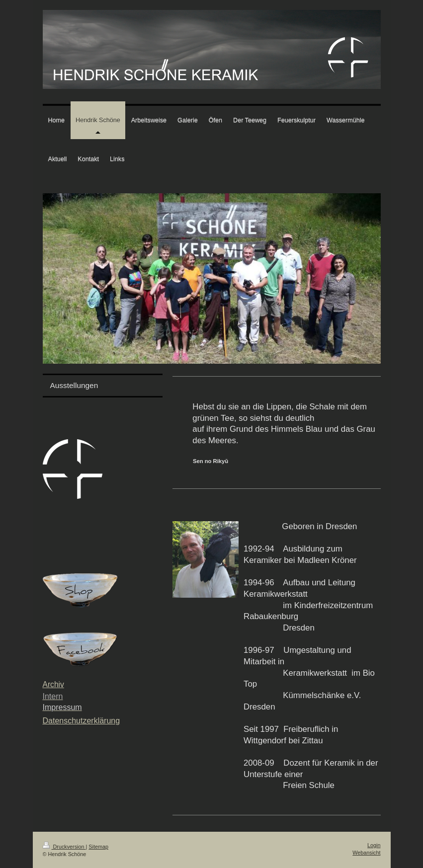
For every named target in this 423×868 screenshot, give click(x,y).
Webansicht (366, 853)
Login (374, 845)
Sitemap (98, 847)
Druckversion (64, 847)
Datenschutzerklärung (82, 721)
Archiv (53, 684)
